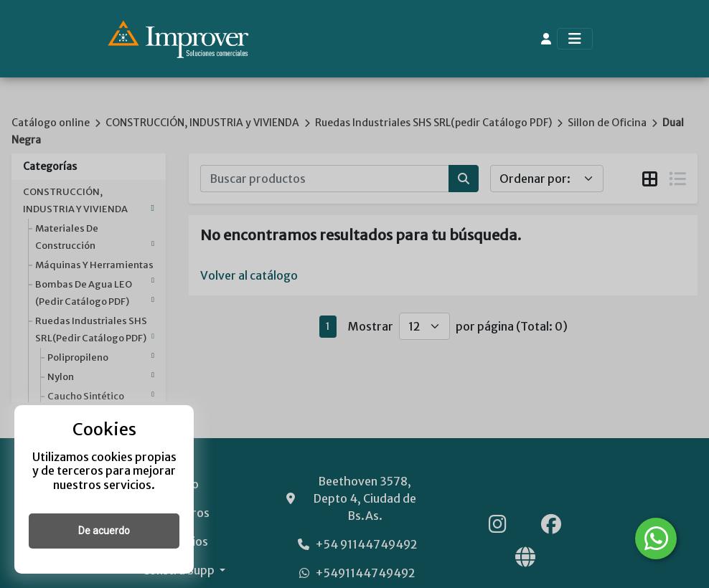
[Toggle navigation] (575, 39)
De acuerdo (104, 531)
